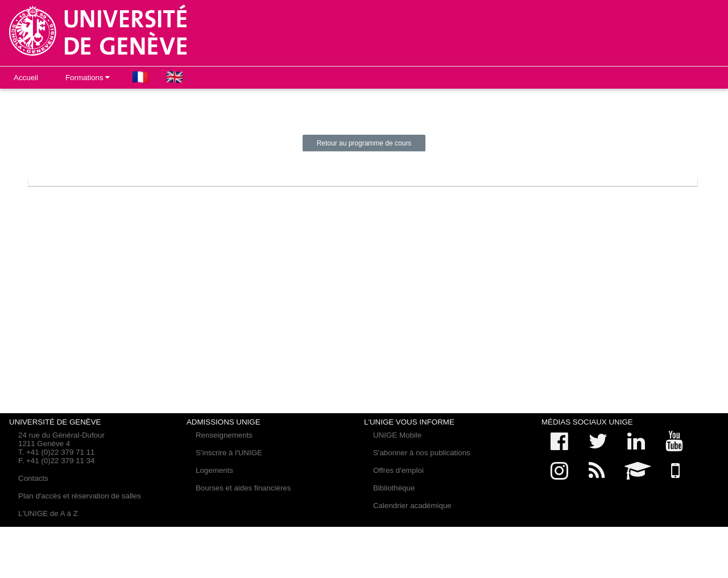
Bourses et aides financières (243, 488)
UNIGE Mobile (397, 435)
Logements (214, 470)
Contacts (33, 478)
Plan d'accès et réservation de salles (80, 496)
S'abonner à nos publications (422, 453)
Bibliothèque (394, 488)
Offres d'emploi (398, 470)
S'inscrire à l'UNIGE (229, 453)
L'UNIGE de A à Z (48, 513)
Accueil (26, 78)
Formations (88, 78)
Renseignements (224, 435)
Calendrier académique (412, 506)
